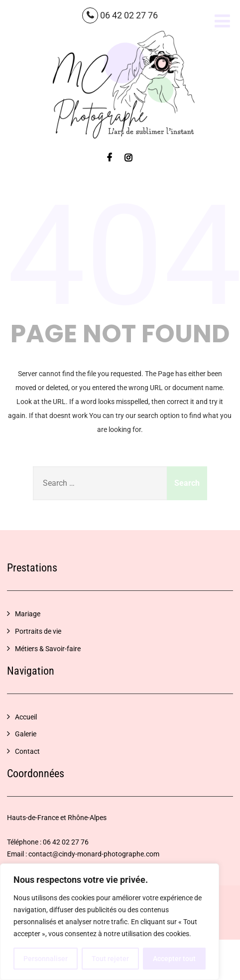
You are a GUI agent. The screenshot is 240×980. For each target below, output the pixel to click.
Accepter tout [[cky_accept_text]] (174, 959)
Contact (27, 751)
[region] (110, 922)
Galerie (26, 734)
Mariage (28, 614)
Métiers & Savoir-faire (48, 649)
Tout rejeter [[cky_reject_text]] (110, 959)
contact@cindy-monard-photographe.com (94, 854)
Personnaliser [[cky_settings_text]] (46, 959)
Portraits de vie (38, 631)
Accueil (26, 717)
